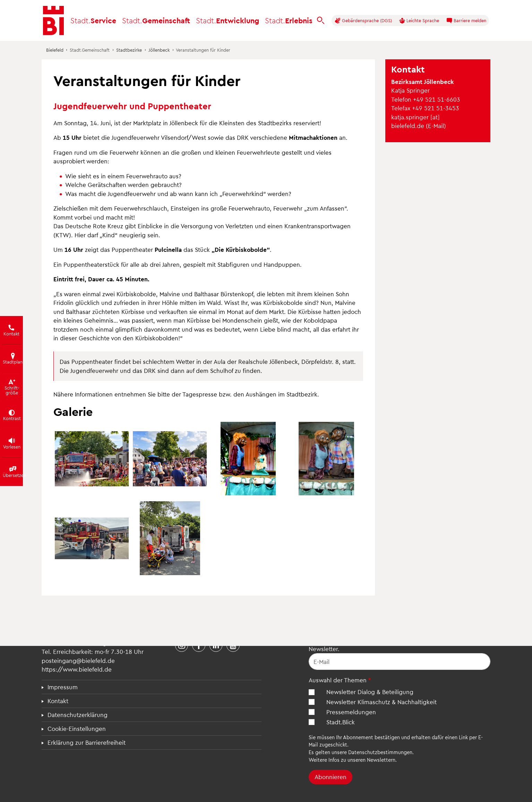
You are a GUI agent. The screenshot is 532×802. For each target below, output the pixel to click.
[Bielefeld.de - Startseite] (53, 20)
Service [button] (93, 20)
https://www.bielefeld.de (77, 669)
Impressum (63, 687)
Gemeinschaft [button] (156, 20)
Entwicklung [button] (228, 20)
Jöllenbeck (159, 50)
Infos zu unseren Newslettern (362, 760)
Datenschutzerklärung (78, 715)
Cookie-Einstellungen (77, 728)
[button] (92, 459)
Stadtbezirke (129, 50)
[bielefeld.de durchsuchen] (321, 20)
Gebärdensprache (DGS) (363, 21)
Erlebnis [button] (289, 20)
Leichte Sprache (419, 21)
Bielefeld (55, 50)
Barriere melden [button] (466, 21)
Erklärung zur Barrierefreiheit (87, 742)
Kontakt (58, 701)
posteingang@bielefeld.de (78, 660)
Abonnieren (331, 777)
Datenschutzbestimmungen (380, 752)
